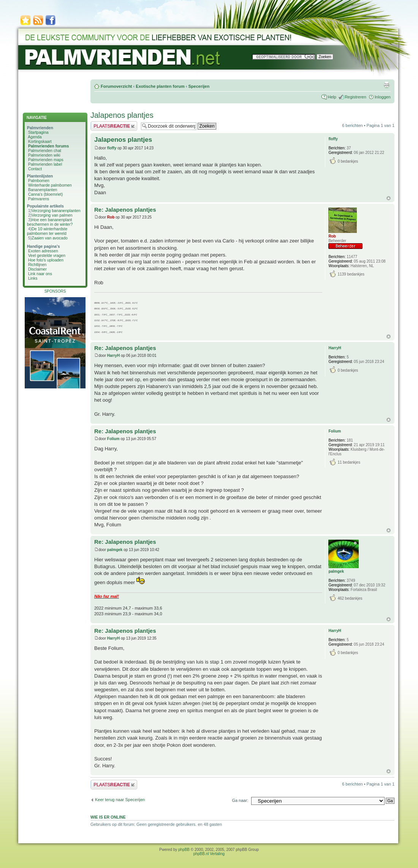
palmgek (115, 550)
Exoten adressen (43, 251)
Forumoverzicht (116, 86)
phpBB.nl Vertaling (209, 854)
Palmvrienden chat (45, 150)
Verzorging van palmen (52, 215)
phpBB (184, 850)
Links (33, 278)
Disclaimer (37, 269)
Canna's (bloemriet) (45, 194)
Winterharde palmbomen (50, 185)
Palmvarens (39, 199)
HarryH (113, 356)
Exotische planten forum (160, 86)
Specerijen (199, 86)
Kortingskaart (40, 141)
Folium (113, 439)
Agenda (35, 137)
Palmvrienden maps (46, 160)
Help (332, 97)
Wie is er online (108, 817)
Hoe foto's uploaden (46, 260)
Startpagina (38, 132)
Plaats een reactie (114, 126)
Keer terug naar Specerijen (120, 800)
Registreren (355, 97)
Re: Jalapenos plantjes (125, 210)
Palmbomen (39, 181)
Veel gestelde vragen (47, 255)
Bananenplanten (43, 190)
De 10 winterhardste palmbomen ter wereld (47, 231)
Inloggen (383, 97)
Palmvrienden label (45, 164)
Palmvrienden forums (48, 146)
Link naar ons (40, 274)
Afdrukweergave (386, 85)
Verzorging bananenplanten (56, 211)
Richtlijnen (37, 265)
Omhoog (389, 198)
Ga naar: (240, 800)
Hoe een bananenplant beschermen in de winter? (50, 222)
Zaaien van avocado (50, 238)
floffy (112, 148)
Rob (111, 217)
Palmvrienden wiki (44, 155)
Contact (35, 169)
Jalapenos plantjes (122, 115)
